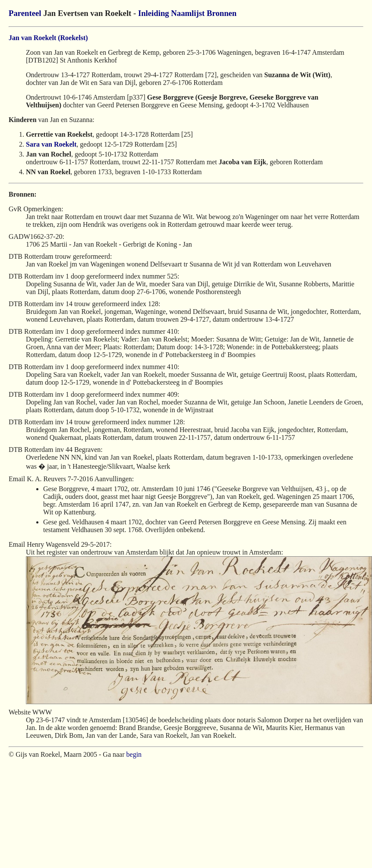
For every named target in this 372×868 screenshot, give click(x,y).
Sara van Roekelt (51, 144)
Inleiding (154, 13)
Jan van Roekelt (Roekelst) (48, 38)
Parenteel (25, 13)
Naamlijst (188, 13)
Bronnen (222, 13)
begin (134, 754)
